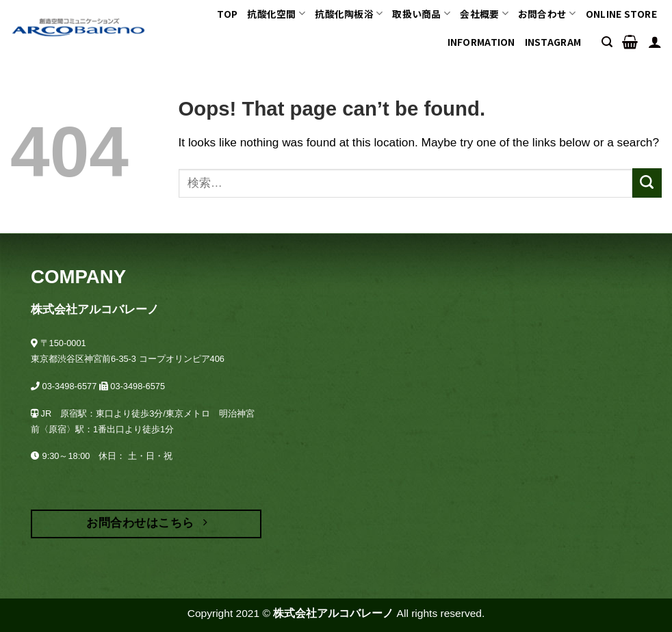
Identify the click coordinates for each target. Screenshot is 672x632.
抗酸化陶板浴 (349, 14)
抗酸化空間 (276, 14)
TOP (228, 14)
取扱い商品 (421, 14)
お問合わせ (547, 14)
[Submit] (647, 183)
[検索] (607, 42)
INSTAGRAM (553, 42)
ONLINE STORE (621, 14)
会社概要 (484, 14)
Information (481, 42)
